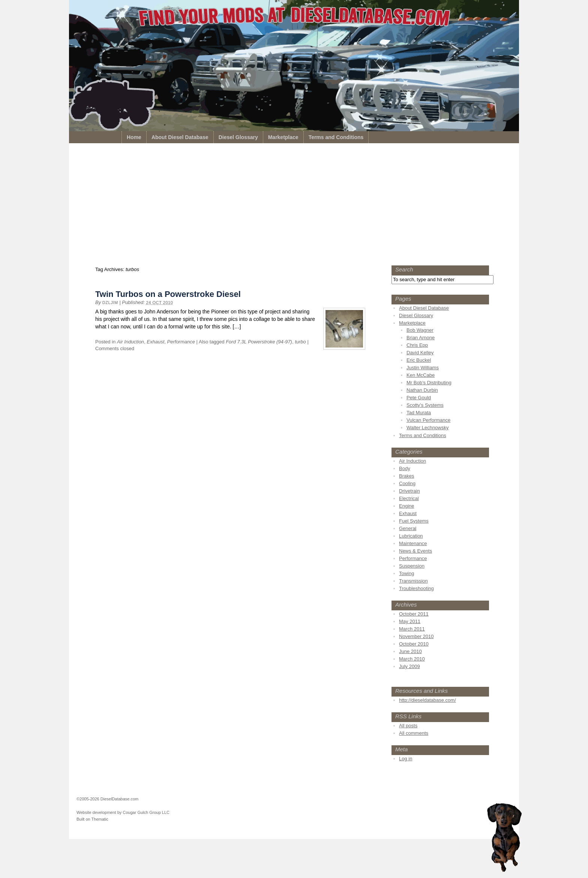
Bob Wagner (420, 330)
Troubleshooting (416, 588)
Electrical (409, 498)
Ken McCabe (421, 375)
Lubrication (411, 536)
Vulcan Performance (428, 420)
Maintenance (413, 543)
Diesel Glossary (238, 137)
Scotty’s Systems (425, 405)
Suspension (412, 566)
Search (404, 269)
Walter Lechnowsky (427, 428)
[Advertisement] (294, 206)
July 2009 (409, 666)
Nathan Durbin (422, 390)
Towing (406, 573)
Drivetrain (409, 491)
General (408, 528)
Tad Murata (419, 413)
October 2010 (414, 644)
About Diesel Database (180, 137)
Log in (406, 759)
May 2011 (410, 621)
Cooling (407, 483)
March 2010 (412, 659)
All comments (414, 733)
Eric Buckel (419, 360)
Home (134, 137)
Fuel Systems (414, 521)
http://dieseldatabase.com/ (427, 700)
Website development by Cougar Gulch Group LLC (123, 812)
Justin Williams (423, 368)
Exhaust (155, 342)
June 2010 (410, 651)
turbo (300, 342)
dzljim (110, 303)
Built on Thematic (92, 819)
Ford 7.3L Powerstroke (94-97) (259, 342)
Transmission (413, 581)
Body (405, 468)
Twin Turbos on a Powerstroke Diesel (168, 294)
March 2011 (412, 629)
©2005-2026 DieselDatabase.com (107, 799)
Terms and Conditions (336, 137)
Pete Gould (419, 398)
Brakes (406, 476)
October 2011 (414, 614)
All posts (408, 726)
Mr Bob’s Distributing (429, 383)
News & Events (415, 551)
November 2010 (416, 636)
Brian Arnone (421, 338)
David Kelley (420, 353)
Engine (406, 506)
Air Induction (130, 342)
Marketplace (283, 137)
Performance (181, 342)
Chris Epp (417, 345)
